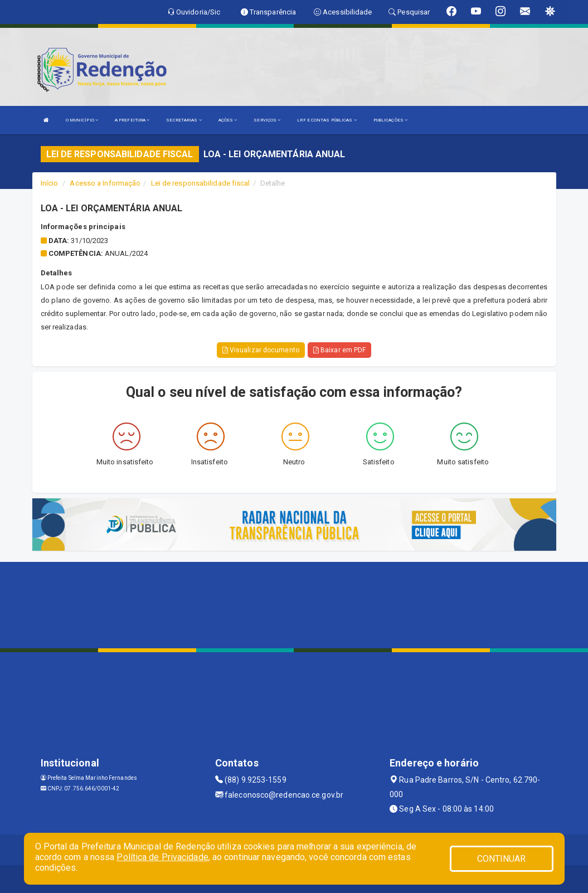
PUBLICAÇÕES (390, 120)
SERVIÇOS (267, 120)
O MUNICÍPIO (82, 120)
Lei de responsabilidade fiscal (201, 183)
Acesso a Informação (105, 183)
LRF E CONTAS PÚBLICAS (327, 120)
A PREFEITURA (132, 120)
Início (50, 183)
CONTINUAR (502, 859)
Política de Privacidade (162, 857)
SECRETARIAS (184, 120)
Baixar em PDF (340, 350)
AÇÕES (228, 120)
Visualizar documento (261, 350)
